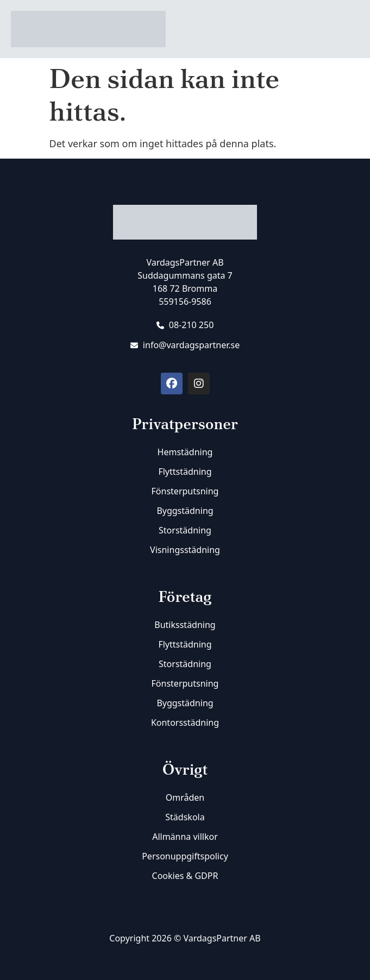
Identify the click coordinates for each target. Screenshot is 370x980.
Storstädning (185, 530)
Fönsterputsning (185, 491)
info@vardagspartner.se (185, 345)
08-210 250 (185, 325)
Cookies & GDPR (185, 876)
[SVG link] (185, 965)
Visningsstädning (185, 550)
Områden (185, 797)
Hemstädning (185, 452)
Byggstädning (185, 511)
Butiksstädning (185, 625)
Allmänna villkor (185, 837)
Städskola (185, 817)
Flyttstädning (185, 472)
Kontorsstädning (185, 723)
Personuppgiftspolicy (185, 856)
